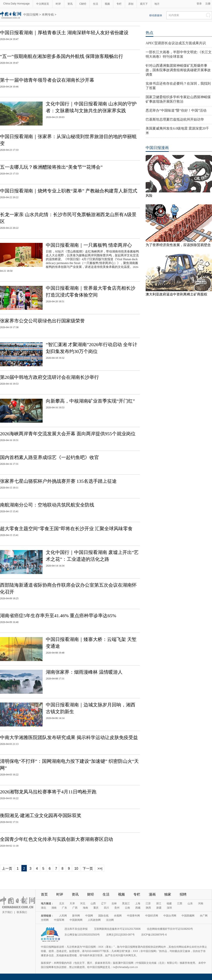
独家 (168, 894)
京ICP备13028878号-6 (154, 935)
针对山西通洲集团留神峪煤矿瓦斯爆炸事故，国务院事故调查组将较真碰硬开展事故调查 (178, 70)
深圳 (169, 908)
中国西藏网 (188, 916)
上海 (138, 903)
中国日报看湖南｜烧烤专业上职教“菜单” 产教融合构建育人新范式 (69, 191)
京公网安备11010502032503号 (82, 935)
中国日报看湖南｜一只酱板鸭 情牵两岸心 (89, 245)
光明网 (45, 920)
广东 (64, 908)
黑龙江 (126, 903)
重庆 (96, 908)
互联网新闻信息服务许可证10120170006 (117, 929)
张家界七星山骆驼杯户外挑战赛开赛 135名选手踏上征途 (58, 481)
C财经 (83, 4)
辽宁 (104, 903)
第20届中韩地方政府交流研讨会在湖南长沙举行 (49, 377)
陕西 (148, 908)
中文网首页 (43, 4)
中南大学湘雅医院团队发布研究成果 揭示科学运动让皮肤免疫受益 (69, 737)
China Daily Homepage (16, 4)
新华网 (76, 916)
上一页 (7, 869)
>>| (100, 869)
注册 (208, 4)
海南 (85, 908)
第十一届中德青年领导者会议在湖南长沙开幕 (47, 80)
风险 (149, 196)
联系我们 (22, 912)
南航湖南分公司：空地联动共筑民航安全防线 (47, 505)
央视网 (118, 916)
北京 (62, 903)
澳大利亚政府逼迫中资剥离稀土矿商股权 (176, 294)
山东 (190, 903)
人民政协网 (94, 920)
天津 (72, 903)
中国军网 (59, 920)
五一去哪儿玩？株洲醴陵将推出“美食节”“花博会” (51, 167)
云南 (127, 908)
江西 (180, 903)
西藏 (138, 908)
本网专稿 (48, 15)
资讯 (70, 4)
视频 (107, 4)
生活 (96, 4)
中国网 (89, 916)
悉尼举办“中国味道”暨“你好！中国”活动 (176, 110)
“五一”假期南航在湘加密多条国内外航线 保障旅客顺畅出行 (62, 56)
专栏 (119, 4)
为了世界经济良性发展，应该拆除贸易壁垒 (178, 245)
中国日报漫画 (157, 148)
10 (76, 869)
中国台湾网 (170, 916)
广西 (75, 908)
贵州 (117, 908)
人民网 (63, 916)
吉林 (114, 903)
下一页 (88, 869)
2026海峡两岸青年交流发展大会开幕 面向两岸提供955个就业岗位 (68, 434)
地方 (157, 4)
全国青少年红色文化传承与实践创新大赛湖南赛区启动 (57, 839)
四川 (106, 908)
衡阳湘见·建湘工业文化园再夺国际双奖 (41, 815)
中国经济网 (152, 916)
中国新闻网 (76, 920)
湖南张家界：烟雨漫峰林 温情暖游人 (84, 672)
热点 (149, 33)
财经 (91, 894)
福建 (169, 903)
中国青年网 (133, 916)
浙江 (159, 903)
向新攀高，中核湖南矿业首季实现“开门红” (90, 401)
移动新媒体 (156, 15)
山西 (93, 903)
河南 (201, 903)
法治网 (110, 920)
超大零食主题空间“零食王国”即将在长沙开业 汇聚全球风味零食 (66, 529)
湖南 (54, 908)
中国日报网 (31, 15)
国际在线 (103, 916)
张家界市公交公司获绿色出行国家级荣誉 (42, 321)
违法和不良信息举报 (76, 929)
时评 (58, 4)
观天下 (144, 4)
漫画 (152, 894)
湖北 (43, 908)
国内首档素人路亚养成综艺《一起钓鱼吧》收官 (49, 457)
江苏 (148, 903)
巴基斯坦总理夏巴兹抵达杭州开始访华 (175, 119)
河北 (83, 903)
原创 (131, 4)
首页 (44, 894)
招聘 (183, 894)
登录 (199, 4)
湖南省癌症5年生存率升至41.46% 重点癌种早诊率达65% (58, 616)
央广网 (204, 916)
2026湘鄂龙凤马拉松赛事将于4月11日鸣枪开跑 (48, 792)
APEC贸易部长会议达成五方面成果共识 (176, 43)
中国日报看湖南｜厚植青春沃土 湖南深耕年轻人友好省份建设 (64, 33)
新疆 (159, 908)
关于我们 (7, 912)
